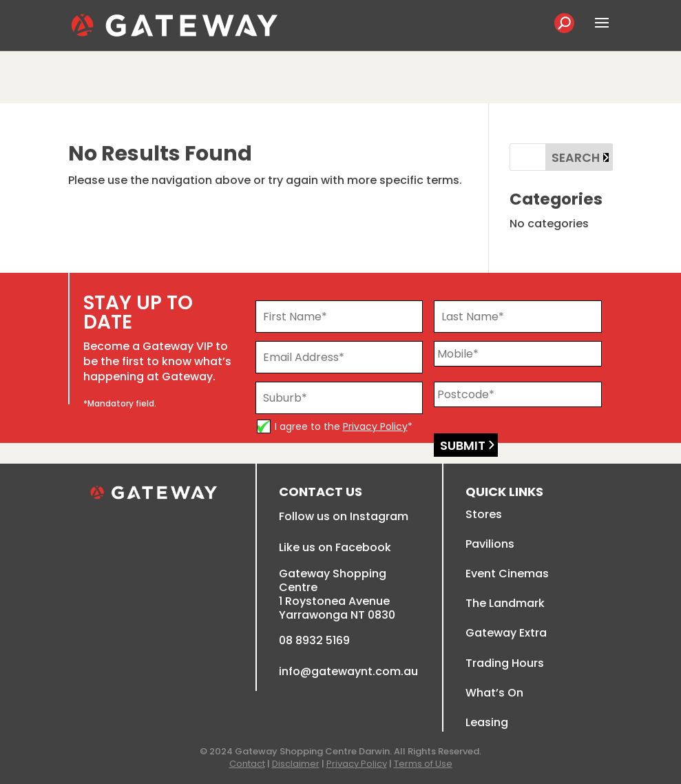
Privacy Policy (375, 426)
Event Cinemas (507, 574)
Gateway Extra (506, 633)
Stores (484, 514)
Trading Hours (505, 663)
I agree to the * (344, 426)
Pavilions (490, 544)
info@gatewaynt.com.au (348, 671)
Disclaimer (296, 764)
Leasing (487, 722)
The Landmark (505, 603)
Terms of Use (423, 764)
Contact (247, 764)
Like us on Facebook (335, 547)
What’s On (494, 693)
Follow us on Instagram (344, 516)
